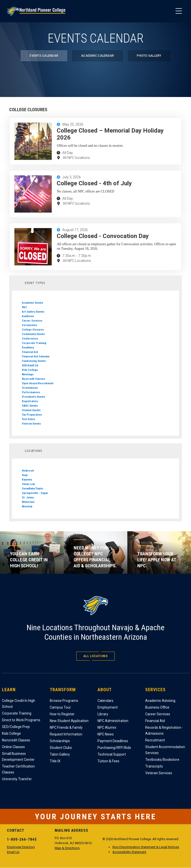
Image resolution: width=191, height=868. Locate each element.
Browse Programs (64, 701)
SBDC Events (30, 406)
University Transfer (17, 779)
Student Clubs (61, 748)
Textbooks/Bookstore (162, 760)
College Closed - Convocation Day (103, 236)
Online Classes (13, 747)
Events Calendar (44, 56)
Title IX (55, 761)
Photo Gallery (149, 56)
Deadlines (28, 347)
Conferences (30, 338)
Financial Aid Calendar (36, 356)
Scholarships (60, 741)
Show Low (28, 484)
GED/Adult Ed (30, 365)
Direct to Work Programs (21, 720)
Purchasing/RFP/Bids (114, 748)
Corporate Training (34, 343)
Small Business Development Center (18, 757)
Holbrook (28, 471)
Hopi (25, 475)
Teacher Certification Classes (18, 769)
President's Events (33, 397)
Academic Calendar (97, 56)
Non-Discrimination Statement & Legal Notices (146, 847)
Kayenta (27, 480)
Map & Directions (67, 848)
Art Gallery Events (33, 312)
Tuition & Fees (108, 761)
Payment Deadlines (113, 741)
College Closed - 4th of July (94, 183)
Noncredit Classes (33, 379)
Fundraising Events (34, 361)
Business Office (157, 707)
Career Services (32, 321)
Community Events (33, 334)
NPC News (106, 734)
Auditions (28, 316)
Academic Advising (160, 701)
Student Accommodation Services (165, 750)
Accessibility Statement (129, 852)
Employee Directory (21, 847)
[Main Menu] (179, 11)
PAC (24, 307)
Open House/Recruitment (38, 383)
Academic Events (32, 303)
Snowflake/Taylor (33, 488)
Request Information (66, 734)
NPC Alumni (107, 727)
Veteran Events (31, 424)
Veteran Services (159, 773)
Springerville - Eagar (35, 493)
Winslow (27, 506)
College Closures (33, 330)
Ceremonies (29, 325)
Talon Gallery (60, 754)
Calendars (105, 701)
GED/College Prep (16, 727)
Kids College (30, 370)
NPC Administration (113, 721)
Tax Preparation (32, 415)
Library (103, 714)
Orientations (30, 388)
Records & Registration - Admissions (164, 730)
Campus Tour (60, 707)
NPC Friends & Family (66, 727)
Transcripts (154, 766)
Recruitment (155, 740)
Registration (30, 401)
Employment (108, 707)
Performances (31, 392)
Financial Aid (30, 352)
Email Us (13, 852)
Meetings (28, 374)
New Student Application (69, 721)
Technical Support (112, 754)
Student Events (31, 410)
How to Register (62, 714)
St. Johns (28, 497)
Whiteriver (28, 502)
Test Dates (28, 419)
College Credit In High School (19, 704)
